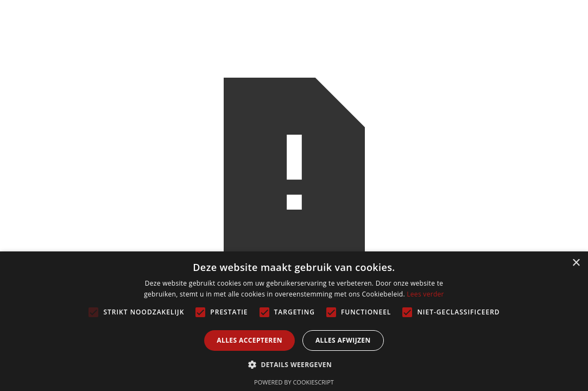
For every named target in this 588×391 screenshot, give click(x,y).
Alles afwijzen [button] (343, 340)
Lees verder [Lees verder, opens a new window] (425, 294)
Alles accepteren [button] (249, 340)
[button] (294, 365)
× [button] (576, 263)
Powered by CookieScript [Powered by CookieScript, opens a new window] (294, 382)
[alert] (294, 321)
